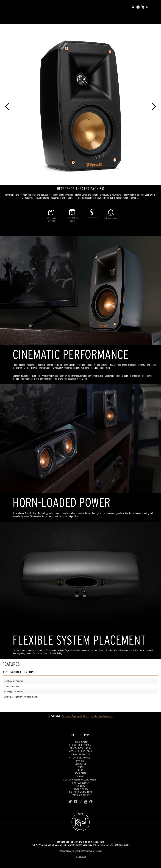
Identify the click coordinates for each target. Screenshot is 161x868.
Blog (81, 770)
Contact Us (81, 764)
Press (81, 767)
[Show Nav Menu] (154, 7)
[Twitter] (70, 802)
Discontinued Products (81, 758)
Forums (80, 776)
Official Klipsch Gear (81, 751)
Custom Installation (81, 748)
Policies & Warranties (80, 792)
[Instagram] (81, 802)
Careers (81, 786)
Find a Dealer (81, 742)
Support (80, 761)
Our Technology (80, 783)
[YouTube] (86, 802)
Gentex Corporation (104, 845)
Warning (80, 856)
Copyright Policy (81, 795)
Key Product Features (19, 672)
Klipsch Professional (81, 745)
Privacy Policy (80, 789)
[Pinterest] (91, 802)
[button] (7, 107)
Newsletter (80, 773)
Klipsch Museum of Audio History (80, 780)
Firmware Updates (81, 754)
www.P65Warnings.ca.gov (102, 716)
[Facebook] (75, 802)
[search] (147, 7)
